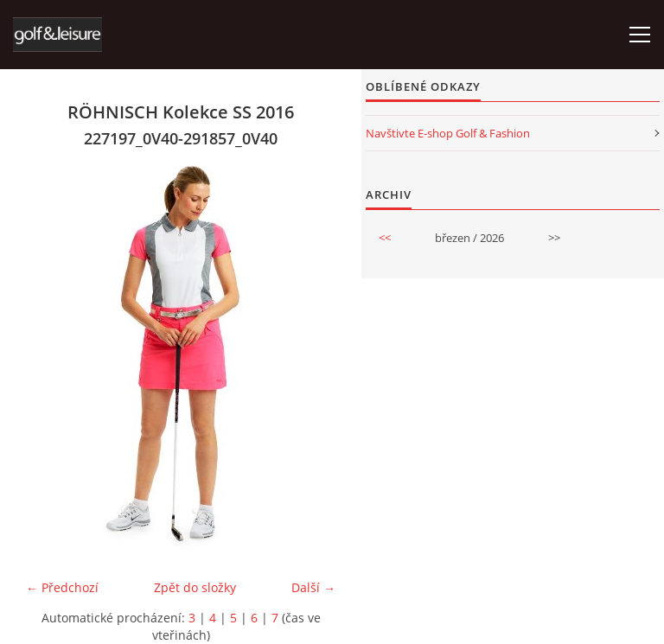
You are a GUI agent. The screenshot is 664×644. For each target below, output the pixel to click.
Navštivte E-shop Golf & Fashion (448, 133)
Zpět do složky (195, 587)
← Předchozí (62, 587)
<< (385, 238)
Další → (313, 587)
